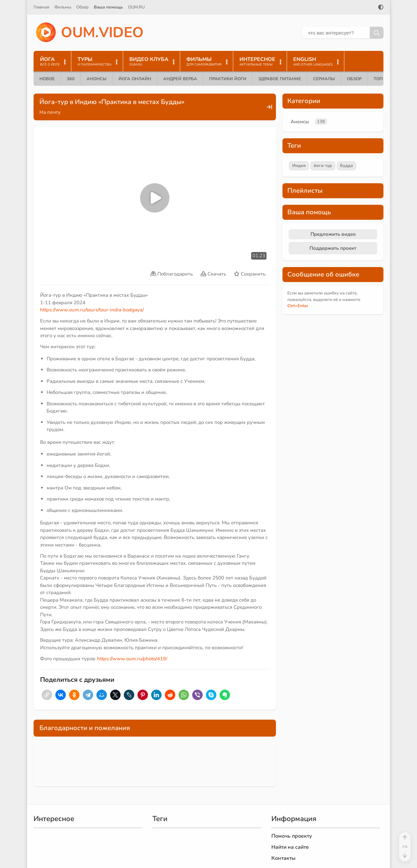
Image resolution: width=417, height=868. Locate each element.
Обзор (82, 7)
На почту (50, 112)
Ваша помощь (108, 7)
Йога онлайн (135, 79)
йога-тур (323, 166)
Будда (346, 166)
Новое (47, 79)
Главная (41, 7)
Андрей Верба (180, 79)
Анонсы (97, 79)
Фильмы (63, 7)
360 (71, 79)
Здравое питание (280, 79)
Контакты (283, 858)
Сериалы (324, 79)
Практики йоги (228, 79)
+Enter (298, 306)
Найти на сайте (290, 847)
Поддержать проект (333, 248)
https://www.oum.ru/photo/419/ (132, 659)
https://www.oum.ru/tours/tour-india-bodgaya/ (92, 310)
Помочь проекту (292, 836)
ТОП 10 (381, 79)
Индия (299, 166)
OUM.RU (136, 7)
